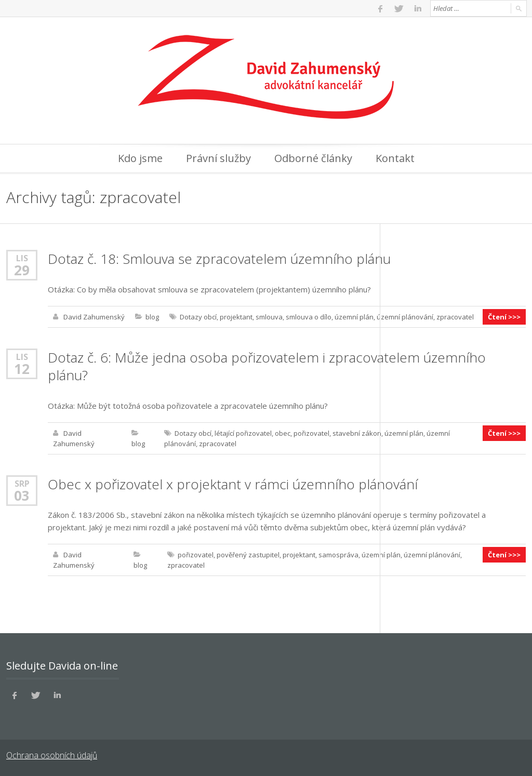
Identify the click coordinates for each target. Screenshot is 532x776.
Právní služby (218, 158)
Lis (22, 258)
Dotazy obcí (198, 317)
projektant (236, 317)
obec (283, 433)
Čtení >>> (504, 317)
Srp (22, 483)
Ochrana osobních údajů (52, 755)
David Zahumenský (94, 317)
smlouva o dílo (309, 317)
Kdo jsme (140, 158)
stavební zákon (357, 433)
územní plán (354, 317)
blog (152, 317)
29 (22, 270)
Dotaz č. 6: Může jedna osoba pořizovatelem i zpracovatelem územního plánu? (267, 366)
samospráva (338, 555)
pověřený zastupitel (248, 555)
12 (22, 369)
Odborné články (313, 158)
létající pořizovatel (243, 433)
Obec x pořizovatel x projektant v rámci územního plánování (233, 484)
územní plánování (405, 317)
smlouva (269, 317)
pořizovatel (311, 433)
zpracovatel (455, 317)
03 (22, 496)
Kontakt (395, 158)
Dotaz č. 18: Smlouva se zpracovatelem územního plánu (219, 259)
